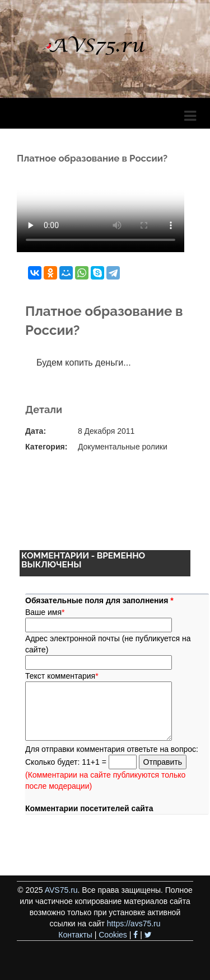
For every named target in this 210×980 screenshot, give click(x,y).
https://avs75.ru (134, 924)
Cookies (113, 935)
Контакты (75, 935)
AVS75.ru (61, 890)
